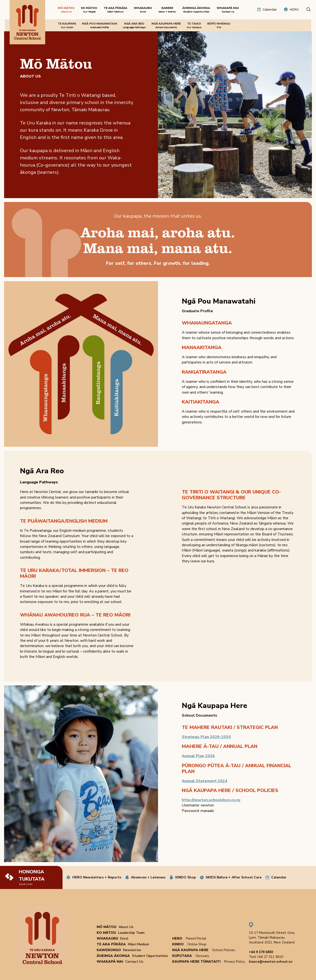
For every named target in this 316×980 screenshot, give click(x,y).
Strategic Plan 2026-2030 (206, 737)
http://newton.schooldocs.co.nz (211, 800)
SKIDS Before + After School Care (234, 877)
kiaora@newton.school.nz (271, 962)
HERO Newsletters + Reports (97, 877)
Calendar (279, 877)
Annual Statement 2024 (205, 781)
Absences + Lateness (148, 877)
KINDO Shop (186, 877)
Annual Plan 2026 (198, 756)
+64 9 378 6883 (261, 952)
